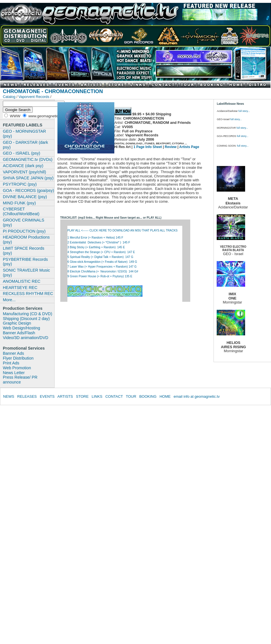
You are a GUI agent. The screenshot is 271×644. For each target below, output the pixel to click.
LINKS (97, 396)
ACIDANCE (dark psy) (23, 166)
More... (9, 300)
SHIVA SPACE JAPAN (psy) (28, 178)
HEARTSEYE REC (20, 288)
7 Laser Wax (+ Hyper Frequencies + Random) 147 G (102, 267)
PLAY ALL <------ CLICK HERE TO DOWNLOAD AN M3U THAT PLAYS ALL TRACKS (123, 230)
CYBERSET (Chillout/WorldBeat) (21, 211)
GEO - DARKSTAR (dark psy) (25, 145)
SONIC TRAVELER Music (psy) (26, 273)
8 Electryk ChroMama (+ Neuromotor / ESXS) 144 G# (103, 271)
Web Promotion (17, 368)
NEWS (9, 396)
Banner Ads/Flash (19, 333)
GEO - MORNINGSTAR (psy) (24, 134)
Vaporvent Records (34, 97)
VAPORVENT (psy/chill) (24, 172)
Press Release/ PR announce (20, 380)
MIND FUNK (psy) (19, 203)
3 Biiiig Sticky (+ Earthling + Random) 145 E (96, 247)
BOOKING (148, 396)
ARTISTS (65, 396)
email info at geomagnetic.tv (197, 396)
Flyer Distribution (18, 358)
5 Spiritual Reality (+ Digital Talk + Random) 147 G (100, 257)
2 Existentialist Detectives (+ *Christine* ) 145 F (99, 242)
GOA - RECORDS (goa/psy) (28, 190)
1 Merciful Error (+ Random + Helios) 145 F (95, 238)
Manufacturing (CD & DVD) (28, 314)
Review (170, 147)
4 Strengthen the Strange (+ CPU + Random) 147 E (101, 252)
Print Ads (11, 363)
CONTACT (114, 396)
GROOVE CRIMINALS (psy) (24, 222)
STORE (82, 396)
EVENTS (47, 396)
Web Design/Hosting (21, 328)
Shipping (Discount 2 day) (26, 319)
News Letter (14, 373)
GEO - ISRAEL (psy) (21, 153)
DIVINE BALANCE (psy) (25, 197)
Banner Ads (13, 353)
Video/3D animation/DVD (26, 338)
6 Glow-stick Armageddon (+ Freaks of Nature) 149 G (102, 262)
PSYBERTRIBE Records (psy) (25, 262)
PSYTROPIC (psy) (20, 184)
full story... (244, 111)
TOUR (131, 396)
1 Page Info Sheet (148, 147)
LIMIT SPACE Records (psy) (24, 251)
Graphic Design (17, 323)
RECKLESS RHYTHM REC (28, 294)
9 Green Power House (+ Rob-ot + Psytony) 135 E (100, 276)
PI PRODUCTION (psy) (24, 231)
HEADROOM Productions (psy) (26, 240)
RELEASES (27, 396)
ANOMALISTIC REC (22, 281)
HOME (165, 396)
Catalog (9, 97)
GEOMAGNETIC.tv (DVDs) (28, 159)
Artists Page (189, 147)
